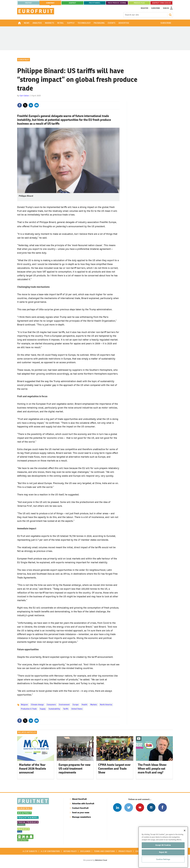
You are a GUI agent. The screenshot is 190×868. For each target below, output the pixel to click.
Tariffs (66, 709)
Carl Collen (24, 96)
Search (170, 15)
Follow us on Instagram (151, 807)
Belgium (24, 705)
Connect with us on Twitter (129, 807)
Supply (43, 709)
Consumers (51, 705)
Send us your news (81, 812)
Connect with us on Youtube (140, 807)
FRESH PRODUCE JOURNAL (117, 3)
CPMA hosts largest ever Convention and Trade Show (114, 769)
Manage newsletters (81, 817)
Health (84, 705)
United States (77, 709)
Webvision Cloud (101, 860)
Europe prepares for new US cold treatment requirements (74, 769)
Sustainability (54, 709)
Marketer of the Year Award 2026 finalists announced (33, 769)
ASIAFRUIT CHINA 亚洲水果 (161, 3)
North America (106, 705)
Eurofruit (24, 60)
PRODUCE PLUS (139, 3)
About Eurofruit (79, 799)
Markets (94, 705)
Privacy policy (125, 851)
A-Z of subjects (30, 851)
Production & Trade (29, 709)
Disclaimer (85, 851)
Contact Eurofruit (80, 808)
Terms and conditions (104, 851)
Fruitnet (29, 3)
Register (144, 8)
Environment (64, 705)
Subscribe (156, 8)
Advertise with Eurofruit (83, 804)
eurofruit (50, 3)
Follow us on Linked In (117, 807)
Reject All (163, 862)
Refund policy (70, 851)
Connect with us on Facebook (162, 807)
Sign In (166, 8)
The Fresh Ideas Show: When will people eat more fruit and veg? (152, 769)
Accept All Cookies (163, 855)
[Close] (185, 840)
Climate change (37, 705)
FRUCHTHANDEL (95, 3)
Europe (76, 705)
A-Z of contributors (50, 851)
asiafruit (72, 3)
